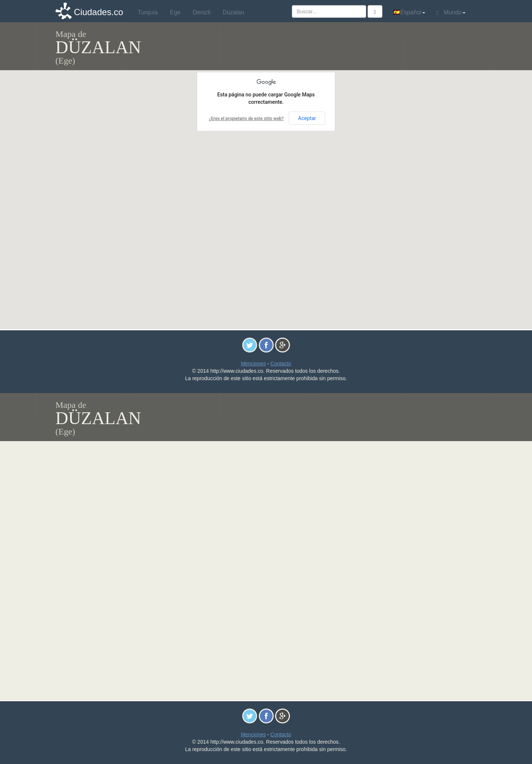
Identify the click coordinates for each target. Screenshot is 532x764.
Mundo (451, 13)
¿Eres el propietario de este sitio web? (246, 119)
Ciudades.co (98, 12)
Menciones (253, 364)
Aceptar (307, 118)
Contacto (281, 364)
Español (409, 12)
